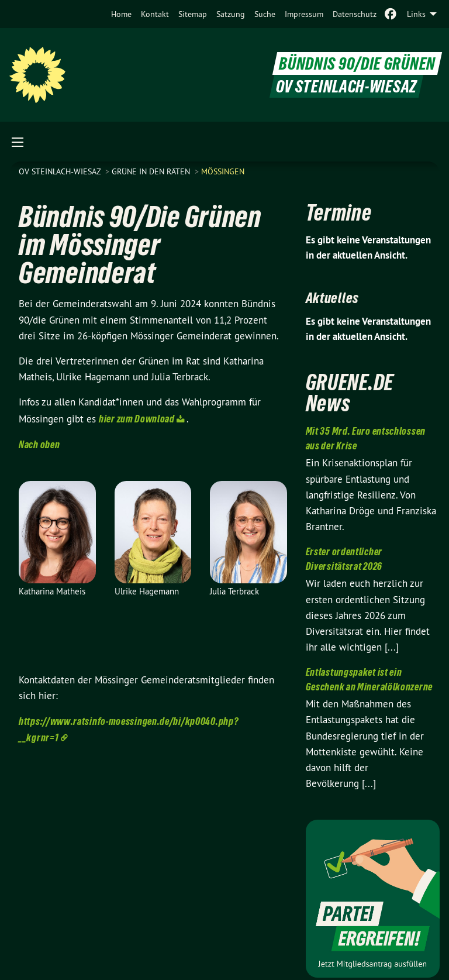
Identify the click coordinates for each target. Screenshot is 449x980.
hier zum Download (137, 419)
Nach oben (39, 444)
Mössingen (223, 171)
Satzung (231, 14)
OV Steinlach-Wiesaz (61, 171)
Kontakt (155, 14)
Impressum (304, 14)
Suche (265, 14)
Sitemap (193, 14)
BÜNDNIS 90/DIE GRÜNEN (357, 63)
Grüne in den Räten (152, 171)
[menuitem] (121, 14)
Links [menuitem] (416, 14)
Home (121, 14)
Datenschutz (355, 14)
